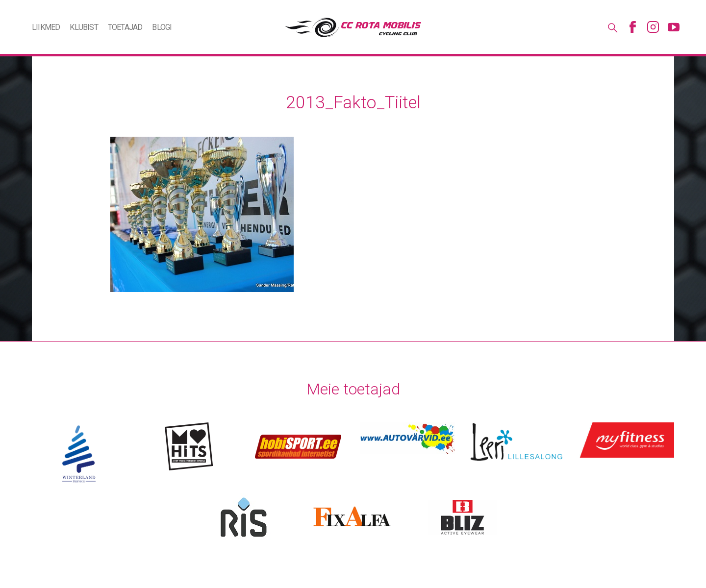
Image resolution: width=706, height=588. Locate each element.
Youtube (674, 27)
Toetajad (125, 27)
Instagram (653, 27)
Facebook (632, 27)
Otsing (612, 27)
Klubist (84, 27)
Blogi (162, 27)
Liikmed (46, 27)
